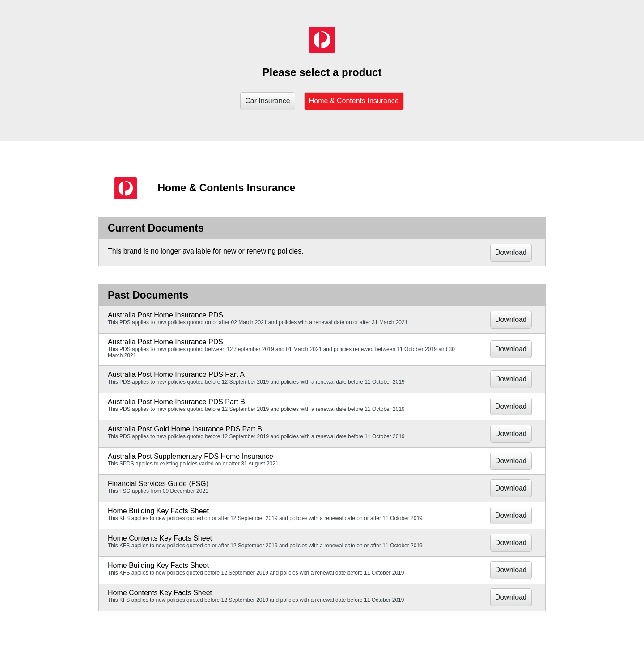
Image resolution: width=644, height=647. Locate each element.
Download (511, 252)
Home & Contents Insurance (354, 101)
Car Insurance (268, 101)
